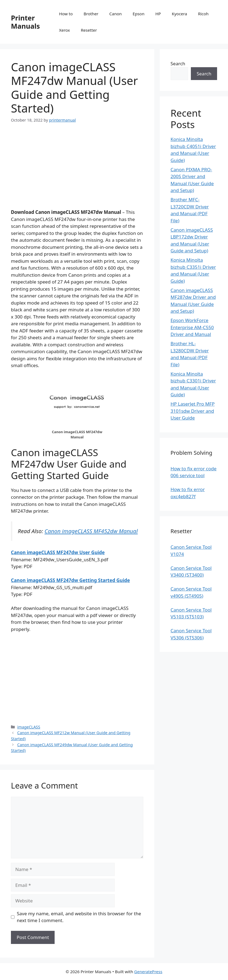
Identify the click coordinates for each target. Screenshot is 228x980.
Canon (116, 14)
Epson (139, 14)
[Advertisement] (77, 170)
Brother (91, 14)
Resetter (89, 30)
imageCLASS (29, 727)
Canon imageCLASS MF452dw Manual (91, 531)
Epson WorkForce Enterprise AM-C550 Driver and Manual (192, 327)
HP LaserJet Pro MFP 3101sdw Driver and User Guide (193, 411)
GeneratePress (148, 972)
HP (158, 14)
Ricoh (203, 14)
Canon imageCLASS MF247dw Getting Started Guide (70, 580)
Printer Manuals (25, 22)
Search (178, 64)
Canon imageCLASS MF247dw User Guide (58, 552)
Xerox (64, 30)
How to (66, 14)
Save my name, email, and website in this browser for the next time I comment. (79, 917)
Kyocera (179, 14)
